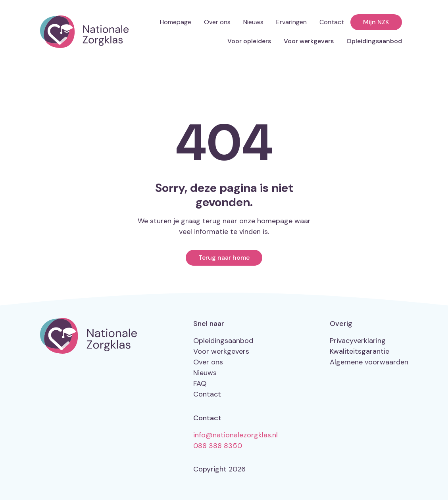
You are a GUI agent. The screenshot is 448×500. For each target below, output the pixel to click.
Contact (332, 22)
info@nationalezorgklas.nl (236, 435)
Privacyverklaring (358, 341)
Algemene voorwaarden (369, 362)
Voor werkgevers (309, 41)
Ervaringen (291, 22)
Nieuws (253, 22)
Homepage (176, 22)
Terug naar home (224, 258)
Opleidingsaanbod (374, 41)
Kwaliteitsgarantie (360, 351)
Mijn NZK (376, 22)
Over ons (217, 22)
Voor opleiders (249, 41)
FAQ (200, 383)
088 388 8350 (218, 446)
